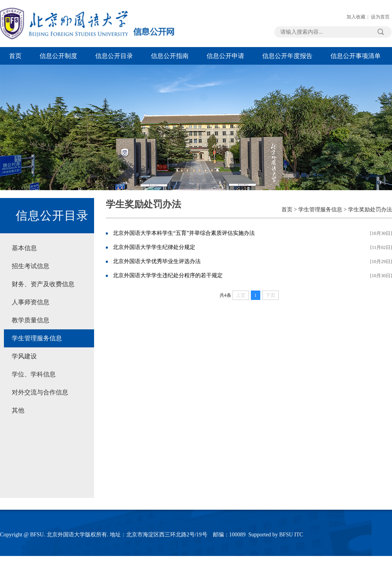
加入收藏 (356, 17)
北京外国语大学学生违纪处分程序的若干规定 (168, 275)
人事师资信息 (31, 302)
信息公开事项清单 (356, 56)
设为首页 (380, 17)
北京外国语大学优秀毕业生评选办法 (157, 261)
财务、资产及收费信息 (43, 284)
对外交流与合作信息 (40, 392)
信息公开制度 (58, 56)
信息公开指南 (170, 56)
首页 (15, 56)
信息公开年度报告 (287, 56)
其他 (18, 410)
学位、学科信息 (34, 374)
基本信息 (24, 248)
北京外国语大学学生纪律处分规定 (154, 247)
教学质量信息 (31, 320)
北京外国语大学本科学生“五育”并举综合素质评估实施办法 (184, 233)
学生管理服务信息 (37, 338)
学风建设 (24, 356)
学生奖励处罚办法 (370, 210)
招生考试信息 (31, 266)
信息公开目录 (114, 56)
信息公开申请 (225, 56)
